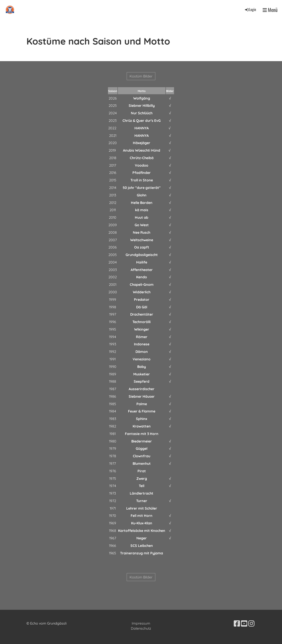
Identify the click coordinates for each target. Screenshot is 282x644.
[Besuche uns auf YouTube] (244, 623)
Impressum (141, 623)
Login (250, 9)
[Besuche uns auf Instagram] (251, 623)
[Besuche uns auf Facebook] (237, 623)
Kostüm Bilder (141, 76)
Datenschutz (141, 628)
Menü (270, 10)
